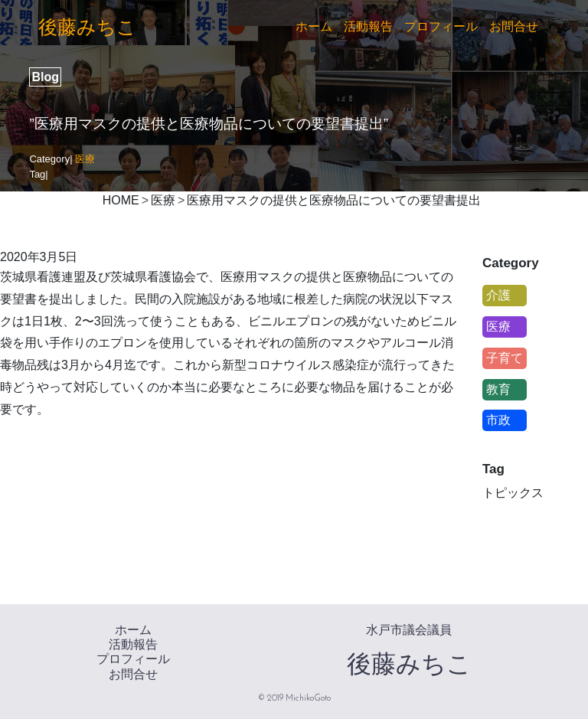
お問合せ (514, 26)
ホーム (314, 26)
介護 (498, 295)
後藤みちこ (87, 27)
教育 (498, 389)
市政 (498, 420)
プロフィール (441, 26)
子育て (505, 358)
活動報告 (368, 26)
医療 (85, 159)
